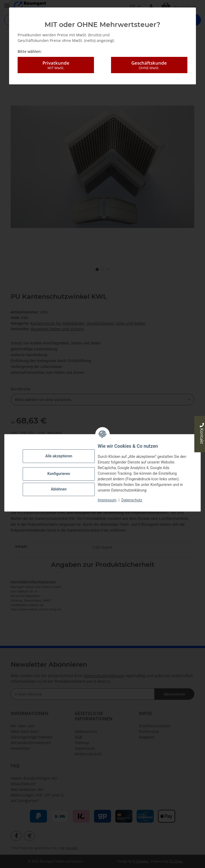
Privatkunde (56, 65)
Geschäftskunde (149, 65)
